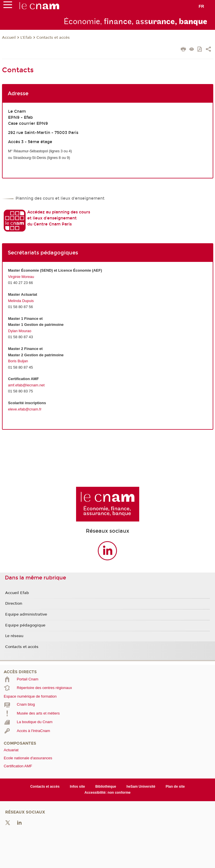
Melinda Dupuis (21, 301)
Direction (14, 604)
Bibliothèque (106, 787)
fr (201, 6)
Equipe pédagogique (25, 625)
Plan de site (175, 787)
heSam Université (141, 787)
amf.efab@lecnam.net (26, 385)
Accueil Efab (17, 593)
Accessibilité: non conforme (107, 793)
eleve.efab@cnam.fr (25, 409)
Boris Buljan (18, 361)
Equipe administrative (26, 614)
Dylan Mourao (20, 331)
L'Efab (26, 38)
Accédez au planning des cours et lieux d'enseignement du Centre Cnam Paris (59, 218)
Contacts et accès (53, 38)
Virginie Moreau (21, 277)
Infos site (77, 787)
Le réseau (14, 636)
